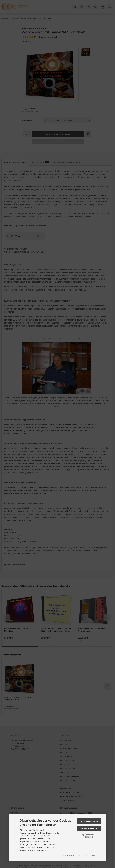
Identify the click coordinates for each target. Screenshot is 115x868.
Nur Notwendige (89, 828)
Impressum (91, 855)
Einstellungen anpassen (89, 836)
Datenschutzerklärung (73, 855)
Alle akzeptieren (89, 821)
